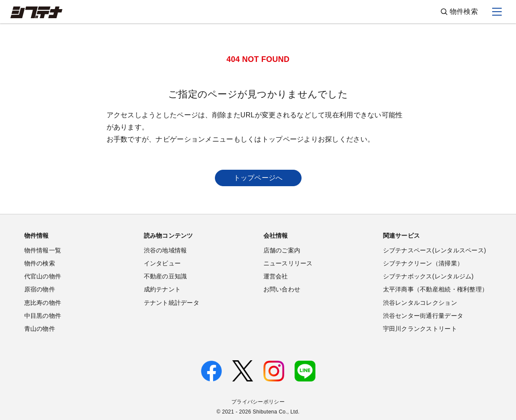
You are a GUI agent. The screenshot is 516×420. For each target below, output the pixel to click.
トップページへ (258, 178)
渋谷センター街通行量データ (423, 316)
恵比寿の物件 (43, 303)
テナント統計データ (172, 303)
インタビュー (162, 263)
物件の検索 (40, 263)
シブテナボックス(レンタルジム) (428, 276)
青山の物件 (40, 329)
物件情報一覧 (43, 250)
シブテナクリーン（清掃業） (423, 263)
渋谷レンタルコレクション (420, 303)
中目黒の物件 (43, 316)
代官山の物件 (43, 276)
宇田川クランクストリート (420, 329)
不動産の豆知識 (166, 276)
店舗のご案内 (282, 250)
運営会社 (276, 276)
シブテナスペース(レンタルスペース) (435, 250)
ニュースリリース (288, 263)
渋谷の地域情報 (166, 250)
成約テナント (162, 289)
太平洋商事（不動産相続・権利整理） (436, 289)
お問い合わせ (282, 289)
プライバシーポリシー (258, 402)
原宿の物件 (40, 289)
